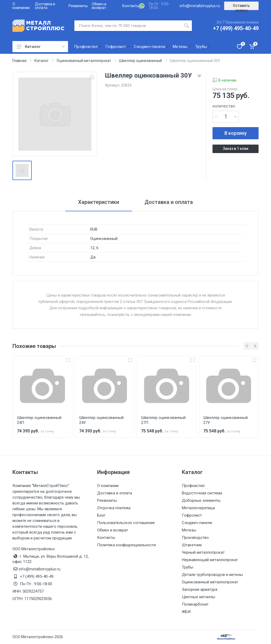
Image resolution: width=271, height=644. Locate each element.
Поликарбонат (195, 604)
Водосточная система (202, 493)
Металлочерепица (198, 508)
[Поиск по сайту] (128, 26)
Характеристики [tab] (99, 202)
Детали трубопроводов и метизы (212, 575)
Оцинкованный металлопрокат (210, 582)
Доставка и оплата (45, 6)
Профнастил (193, 486)
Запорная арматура (200, 589)
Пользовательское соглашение (126, 523)
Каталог (41, 47)
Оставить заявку (241, 7)
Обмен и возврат (99, 6)
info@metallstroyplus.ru (200, 6)
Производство (195, 538)
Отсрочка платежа (114, 508)
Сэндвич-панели (197, 523)
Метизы (189, 530)
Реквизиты (78, 6)
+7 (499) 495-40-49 (236, 28)
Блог (101, 515)
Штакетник (192, 545)
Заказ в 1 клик (236, 149)
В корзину (236, 133)
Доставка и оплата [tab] (169, 202)
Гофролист (192, 515)
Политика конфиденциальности (127, 545)
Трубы (188, 567)
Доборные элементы (201, 500)
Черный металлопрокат (203, 552)
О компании (21, 6)
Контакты (131, 6)
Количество (224, 106)
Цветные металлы (198, 597)
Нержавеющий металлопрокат (210, 560)
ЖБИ (186, 612)
